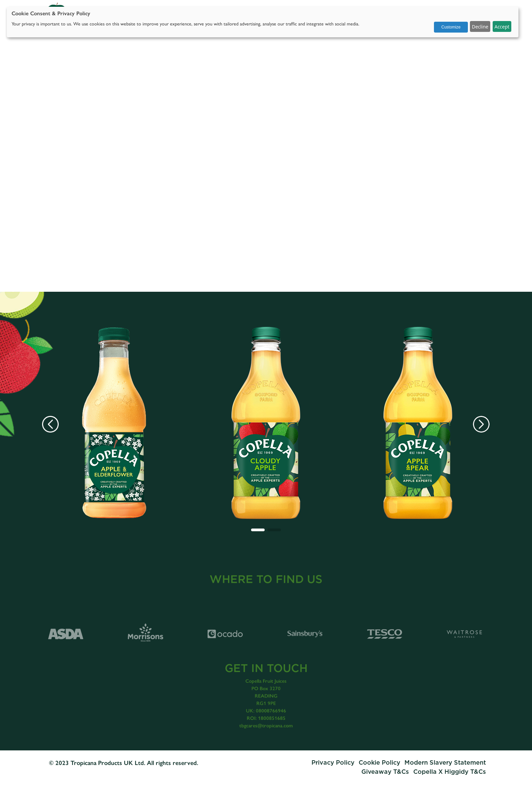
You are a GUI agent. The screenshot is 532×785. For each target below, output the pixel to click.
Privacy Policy (333, 763)
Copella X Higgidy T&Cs (450, 772)
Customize (451, 27)
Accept (502, 27)
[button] (258, 530)
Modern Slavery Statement (445, 763)
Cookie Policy (379, 763)
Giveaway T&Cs (386, 772)
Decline (480, 27)
